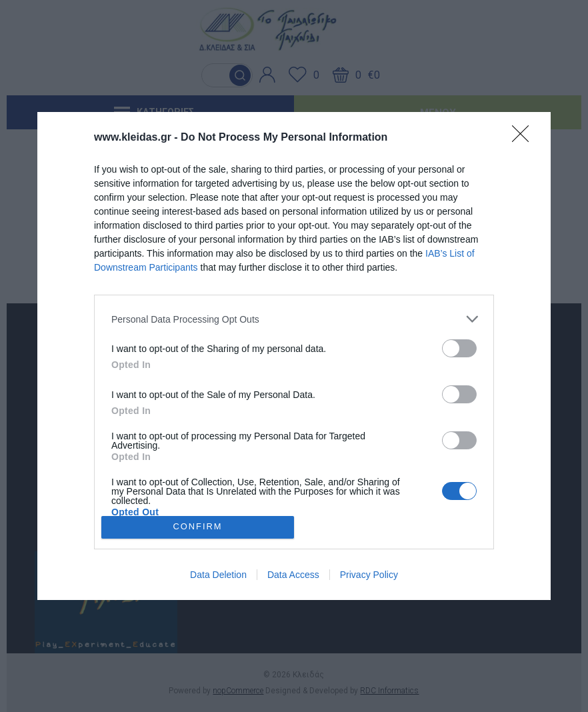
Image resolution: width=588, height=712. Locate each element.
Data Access (293, 575)
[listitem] (294, 319)
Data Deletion (218, 575)
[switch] (459, 348)
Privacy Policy (369, 575)
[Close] (525, 138)
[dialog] (294, 356)
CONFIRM (198, 527)
